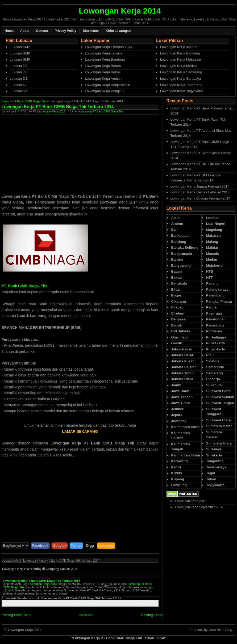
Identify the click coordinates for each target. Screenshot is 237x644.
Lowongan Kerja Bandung (105, 59)
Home (9, 31)
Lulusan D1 (19, 66)
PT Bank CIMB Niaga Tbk (29, 101)
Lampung (86, 111)
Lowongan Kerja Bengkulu (105, 91)
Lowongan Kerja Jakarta (103, 53)
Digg (90, 546)
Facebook (40, 546)
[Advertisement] (46, 152)
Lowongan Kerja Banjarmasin (107, 85)
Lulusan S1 (18, 85)
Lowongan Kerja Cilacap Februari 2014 (200, 198)
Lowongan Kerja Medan (178, 66)
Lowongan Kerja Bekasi (103, 72)
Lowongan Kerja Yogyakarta (182, 91)
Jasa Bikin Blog (220, 630)
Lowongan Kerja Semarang (181, 72)
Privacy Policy (65, 31)
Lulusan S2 (18, 91)
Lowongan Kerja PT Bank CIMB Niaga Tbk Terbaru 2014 (41, 581)
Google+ (60, 546)
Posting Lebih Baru (16, 615)
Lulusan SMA (20, 47)
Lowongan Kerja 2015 (191, 501)
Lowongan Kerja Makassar (181, 59)
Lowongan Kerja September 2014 (199, 507)
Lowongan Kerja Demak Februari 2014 (200, 192)
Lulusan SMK (20, 53)
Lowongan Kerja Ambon (103, 79)
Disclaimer (91, 31)
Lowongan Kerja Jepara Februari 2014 (200, 186)
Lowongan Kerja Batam (103, 66)
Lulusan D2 (19, 72)
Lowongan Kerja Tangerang (181, 85)
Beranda (86, 615)
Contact (42, 31)
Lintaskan (106, 546)
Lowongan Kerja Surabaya (180, 79)
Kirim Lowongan (118, 31)
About (25, 31)
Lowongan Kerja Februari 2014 (109, 47)
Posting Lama (152, 615)
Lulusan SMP (20, 59)
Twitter (76, 546)
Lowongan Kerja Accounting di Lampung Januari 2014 (40, 569)
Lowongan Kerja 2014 (52, 111)
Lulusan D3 (19, 79)
